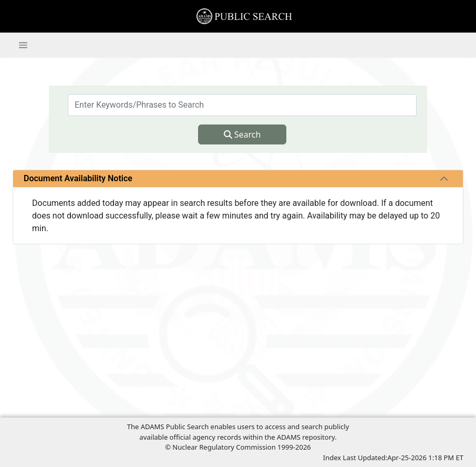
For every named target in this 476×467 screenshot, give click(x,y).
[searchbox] (242, 105)
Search (242, 134)
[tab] (444, 179)
